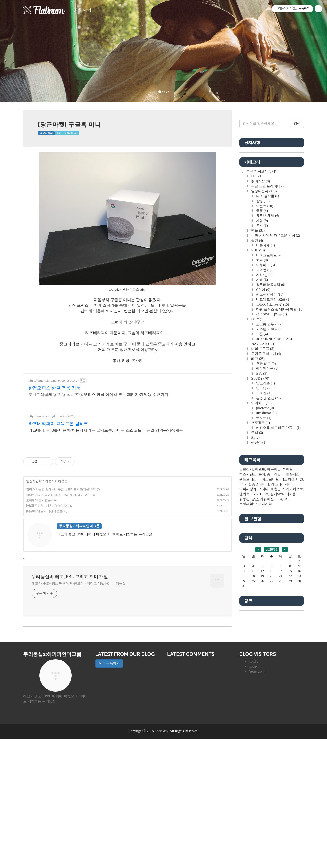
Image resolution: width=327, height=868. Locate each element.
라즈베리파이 (269, 443)
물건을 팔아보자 (266, 502)
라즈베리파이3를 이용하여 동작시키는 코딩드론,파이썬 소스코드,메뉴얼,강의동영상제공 (106, 499)
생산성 (258, 590)
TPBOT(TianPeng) (272, 452)
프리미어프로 (293, 637)
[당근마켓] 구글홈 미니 (69, 125)
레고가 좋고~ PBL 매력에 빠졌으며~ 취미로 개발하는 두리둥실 (79, 652)
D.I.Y (258, 467)
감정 (262, 349)
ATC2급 (264, 423)
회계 (262, 408)
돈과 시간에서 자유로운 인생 (275, 383)
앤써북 (245, 642)
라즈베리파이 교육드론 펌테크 (58, 493)
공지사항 (82, 10)
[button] (25, 51)
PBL (256, 324)
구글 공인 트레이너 (268, 334)
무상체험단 (248, 652)
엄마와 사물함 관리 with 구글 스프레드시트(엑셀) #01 (61, 558)
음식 (262, 373)
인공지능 (265, 652)
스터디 (263, 637)
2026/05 (272, 697)
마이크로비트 (269, 403)
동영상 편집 (268, 546)
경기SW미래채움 (271, 462)
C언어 (263, 438)
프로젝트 (260, 571)
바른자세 (265, 393)
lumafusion (266, 561)
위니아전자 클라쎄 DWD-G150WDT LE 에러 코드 (58, 564)
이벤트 (264, 354)
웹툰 (262, 359)
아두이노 (265, 413)
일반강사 (246, 617)
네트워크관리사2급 (273, 447)
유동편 (245, 647)
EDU (258, 398)
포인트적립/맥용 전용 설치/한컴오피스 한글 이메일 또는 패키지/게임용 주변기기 (98, 463)
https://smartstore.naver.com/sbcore (53, 449)
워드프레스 (248, 627)
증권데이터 (261, 632)
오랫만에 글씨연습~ (39, 569)
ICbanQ (245, 632)
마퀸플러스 (291, 622)
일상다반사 (46, 133)
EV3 (261, 521)
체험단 (276, 637)
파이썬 (263, 418)
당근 (255, 647)
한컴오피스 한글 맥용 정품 (54, 457)
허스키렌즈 (248, 622)
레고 (258, 507)
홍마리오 (274, 622)
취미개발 (260, 329)
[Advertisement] (128, 403)
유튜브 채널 (267, 364)
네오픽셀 (288, 627)
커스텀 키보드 (269, 477)
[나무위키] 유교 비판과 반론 (44, 580)
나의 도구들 (262, 497)
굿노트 (263, 566)
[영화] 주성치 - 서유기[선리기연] (47, 575)
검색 (297, 271)
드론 (262, 482)
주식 (257, 581)
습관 (257, 388)
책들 (258, 378)
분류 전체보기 (261, 319)
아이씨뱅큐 (248, 637)
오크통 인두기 (269, 472)
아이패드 (261, 551)
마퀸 (300, 627)
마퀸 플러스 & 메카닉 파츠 (279, 457)
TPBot (264, 642)
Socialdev (161, 860)
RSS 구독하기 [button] (109, 793)
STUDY (260, 526)
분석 (262, 622)
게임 (262, 369)
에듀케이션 (267, 516)
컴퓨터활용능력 (270, 433)
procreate (265, 556)
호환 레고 (266, 512)
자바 (262, 428)
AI (255, 585)
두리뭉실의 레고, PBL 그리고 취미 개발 (70, 646)
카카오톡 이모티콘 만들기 (278, 576)
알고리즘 (265, 531)
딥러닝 (263, 536)
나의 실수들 (267, 344)
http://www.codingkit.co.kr (47, 485)
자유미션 (267, 647)
